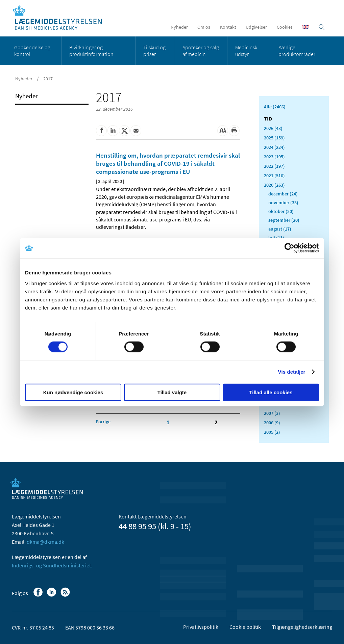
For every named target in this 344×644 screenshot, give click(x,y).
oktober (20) (281, 211)
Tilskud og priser (154, 51)
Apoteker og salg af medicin (201, 51)
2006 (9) (272, 423)
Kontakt (228, 27)
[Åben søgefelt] (322, 27)
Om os (204, 27)
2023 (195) (274, 157)
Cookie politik (245, 627)
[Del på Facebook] (101, 131)
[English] (306, 27)
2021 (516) (274, 176)
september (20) (284, 220)
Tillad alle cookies (271, 392)
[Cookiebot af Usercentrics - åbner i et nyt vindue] (289, 248)
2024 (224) (274, 147)
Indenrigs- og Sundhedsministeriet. (52, 565)
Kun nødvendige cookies (73, 392)
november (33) (283, 203)
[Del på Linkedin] (113, 131)
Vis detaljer (292, 372)
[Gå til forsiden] (61, 18)
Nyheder (179, 27)
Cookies (285, 27)
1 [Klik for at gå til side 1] (168, 422)
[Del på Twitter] (124, 131)
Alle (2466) (275, 107)
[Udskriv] (234, 131)
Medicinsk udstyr (246, 51)
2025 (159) (274, 138)
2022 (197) (274, 166)
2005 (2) (272, 432)
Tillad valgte (172, 392)
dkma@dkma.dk (45, 542)
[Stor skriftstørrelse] (223, 131)
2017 (48, 79)
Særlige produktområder (297, 51)
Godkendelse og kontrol (32, 51)
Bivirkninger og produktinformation (91, 51)
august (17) (280, 229)
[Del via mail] (136, 131)
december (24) (283, 194)
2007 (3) (272, 413)
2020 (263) (274, 185)
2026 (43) (273, 128)
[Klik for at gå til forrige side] (103, 422)
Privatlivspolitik (201, 627)
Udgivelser (256, 27)
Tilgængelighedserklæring (302, 627)
